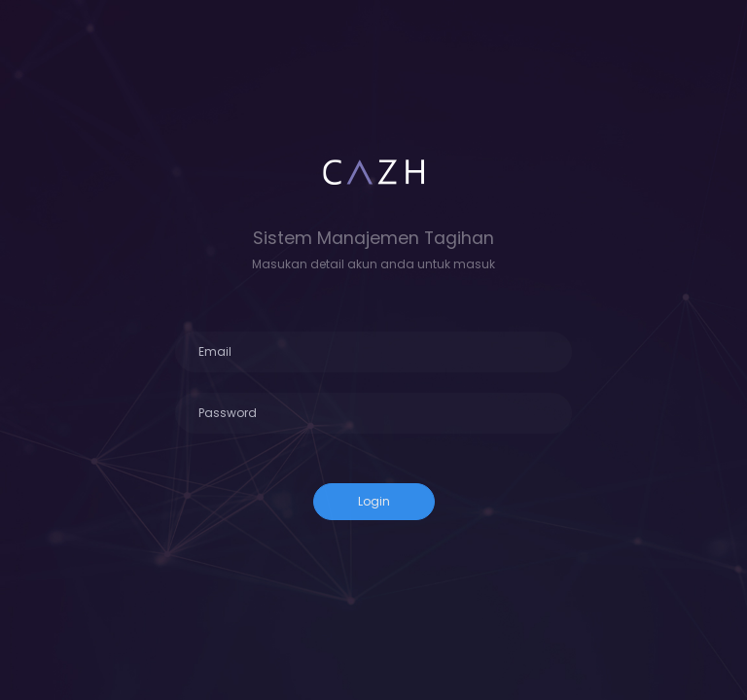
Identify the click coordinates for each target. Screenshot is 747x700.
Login (374, 501)
